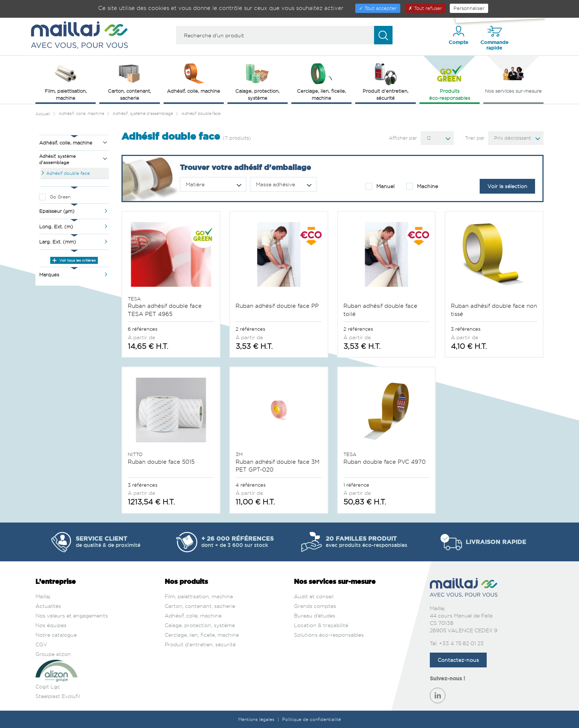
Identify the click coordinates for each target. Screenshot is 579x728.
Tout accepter (378, 8)
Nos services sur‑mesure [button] (513, 78)
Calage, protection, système (200, 625)
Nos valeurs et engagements (72, 615)
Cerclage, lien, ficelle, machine (202, 635)
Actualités (48, 606)
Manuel (380, 186)
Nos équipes (51, 625)
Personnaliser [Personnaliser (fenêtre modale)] (469, 8)
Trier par (475, 138)
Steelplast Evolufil (58, 696)
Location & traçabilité (321, 625)
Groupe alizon (53, 654)
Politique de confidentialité (311, 719)
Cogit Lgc (48, 686)
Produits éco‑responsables (450, 81)
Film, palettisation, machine (199, 596)
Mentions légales (257, 719)
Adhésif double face (68, 173)
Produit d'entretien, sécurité (200, 644)
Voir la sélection (507, 186)
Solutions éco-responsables (329, 635)
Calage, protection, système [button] (257, 81)
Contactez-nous (458, 660)
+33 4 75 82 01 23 (461, 643)
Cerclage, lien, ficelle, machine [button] (321, 81)
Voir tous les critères (74, 260)
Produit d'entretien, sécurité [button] (386, 81)
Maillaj (43, 596)
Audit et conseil (314, 596)
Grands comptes (315, 606)
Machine (422, 186)
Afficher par (403, 138)
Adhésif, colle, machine (193, 615)
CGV (41, 644)
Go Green (60, 197)
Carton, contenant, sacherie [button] (129, 81)
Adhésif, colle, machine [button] (193, 78)
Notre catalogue (56, 635)
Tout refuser (425, 8)
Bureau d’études (315, 615)
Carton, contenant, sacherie (200, 606)
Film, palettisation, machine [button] (66, 81)
